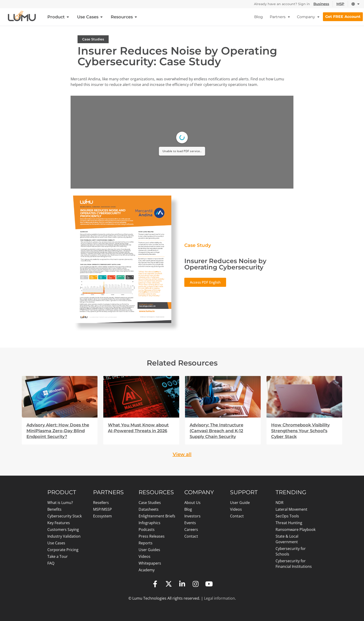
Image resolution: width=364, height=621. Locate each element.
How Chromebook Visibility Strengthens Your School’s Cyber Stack (300, 431)
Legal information (219, 598)
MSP (340, 4)
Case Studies (93, 39)
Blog (258, 17)
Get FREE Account (343, 17)
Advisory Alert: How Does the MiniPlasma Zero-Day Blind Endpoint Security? (58, 431)
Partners (280, 17)
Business (321, 4)
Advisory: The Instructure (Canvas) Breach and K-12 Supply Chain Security (216, 431)
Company (308, 17)
